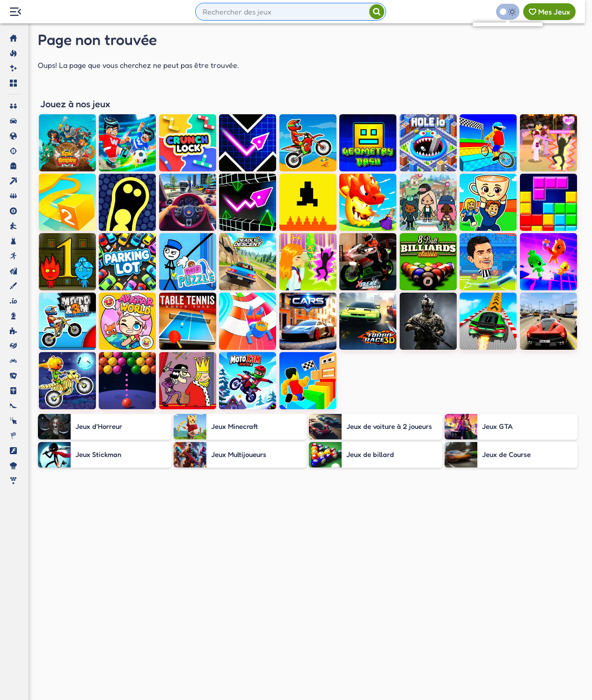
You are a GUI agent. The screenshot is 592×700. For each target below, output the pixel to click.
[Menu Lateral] (15, 12)
